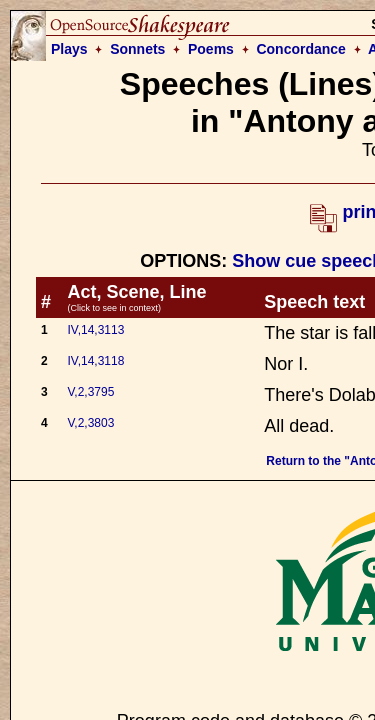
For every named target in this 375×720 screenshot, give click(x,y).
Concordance (300, 49)
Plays (69, 49)
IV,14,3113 (95, 330)
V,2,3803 (90, 423)
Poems (211, 49)
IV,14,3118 (95, 361)
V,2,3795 (90, 392)
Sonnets (137, 49)
